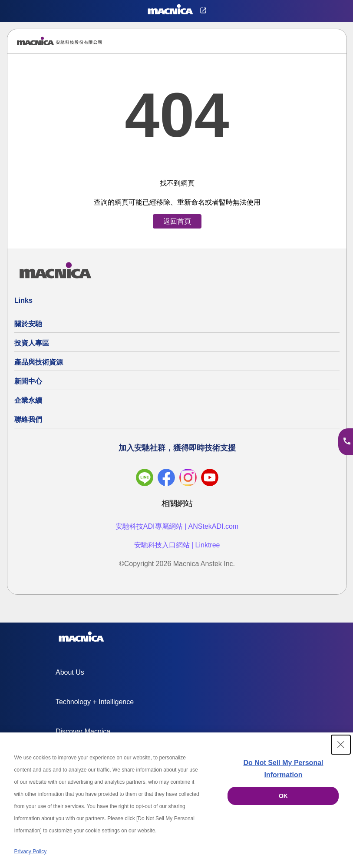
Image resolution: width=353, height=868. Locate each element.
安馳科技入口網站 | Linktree (177, 545)
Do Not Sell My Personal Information (283, 769)
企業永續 (28, 400)
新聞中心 (28, 381)
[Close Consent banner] (341, 745)
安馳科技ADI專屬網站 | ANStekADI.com (177, 526)
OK (283, 796)
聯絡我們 (28, 419)
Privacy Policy (31, 851)
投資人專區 (32, 343)
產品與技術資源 (39, 362)
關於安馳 (28, 324)
